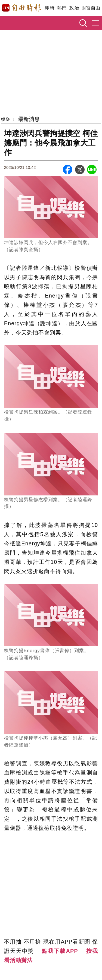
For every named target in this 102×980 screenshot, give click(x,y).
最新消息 (29, 119)
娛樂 (5, 119)
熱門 (62, 8)
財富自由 (91, 8)
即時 (50, 8)
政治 (74, 8)
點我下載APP (60, 951)
